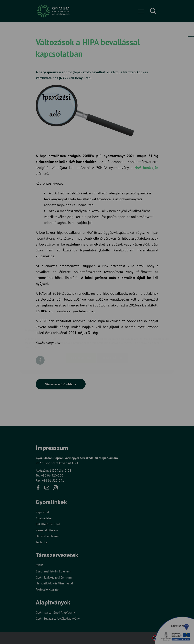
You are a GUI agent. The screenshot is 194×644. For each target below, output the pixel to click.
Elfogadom (81, 335)
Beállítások (112, 335)
